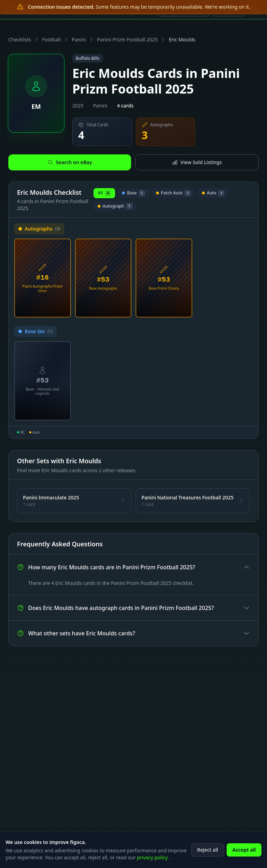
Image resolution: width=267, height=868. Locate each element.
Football (51, 39)
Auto (213, 194)
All (104, 193)
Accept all (244, 853)
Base (133, 194)
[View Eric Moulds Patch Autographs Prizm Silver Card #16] (43, 278)
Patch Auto (173, 194)
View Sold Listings (197, 162)
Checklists (20, 39)
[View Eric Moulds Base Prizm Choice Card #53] (164, 278)
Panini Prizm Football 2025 (127, 39)
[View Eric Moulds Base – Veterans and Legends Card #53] (43, 381)
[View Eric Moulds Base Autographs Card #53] (103, 278)
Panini (79, 39)
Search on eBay (70, 162)
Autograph (115, 207)
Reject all (208, 853)
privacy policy (153, 861)
